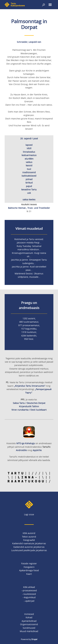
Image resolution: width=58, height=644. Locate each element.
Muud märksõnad (29, 631)
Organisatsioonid (29, 624)
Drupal (34, 639)
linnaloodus (29, 152)
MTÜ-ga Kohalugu (26, 443)
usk (29, 193)
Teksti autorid (29, 537)
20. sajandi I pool (29, 138)
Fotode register (29, 563)
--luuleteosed (29, 594)
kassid (29, 165)
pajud (29, 186)
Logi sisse (29, 514)
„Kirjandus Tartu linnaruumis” (30, 386)
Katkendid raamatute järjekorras (29, 543)
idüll (29, 148)
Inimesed (29, 614)
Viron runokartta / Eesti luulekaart (29, 410)
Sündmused (29, 628)
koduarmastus (29, 155)
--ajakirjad (29, 601)
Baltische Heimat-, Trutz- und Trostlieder (29, 208)
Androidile (21, 450)
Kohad (29, 617)
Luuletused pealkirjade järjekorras (29, 550)
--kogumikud (29, 597)
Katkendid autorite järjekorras (29, 547)
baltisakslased (29, 176)
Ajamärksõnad (29, 621)
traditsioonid (29, 172)
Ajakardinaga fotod (29, 570)
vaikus (29, 162)
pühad (29, 179)
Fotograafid (29, 540)
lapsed (29, 145)
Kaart (29, 574)
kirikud (29, 183)
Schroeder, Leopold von (29, 42)
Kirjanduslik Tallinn (29, 406)
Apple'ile (37, 450)
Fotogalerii (29, 567)
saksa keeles (29, 199)
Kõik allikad (29, 587)
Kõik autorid (29, 533)
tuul (29, 169)
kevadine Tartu (29, 190)
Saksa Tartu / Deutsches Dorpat (29, 403)
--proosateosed (29, 590)
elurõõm (29, 159)
